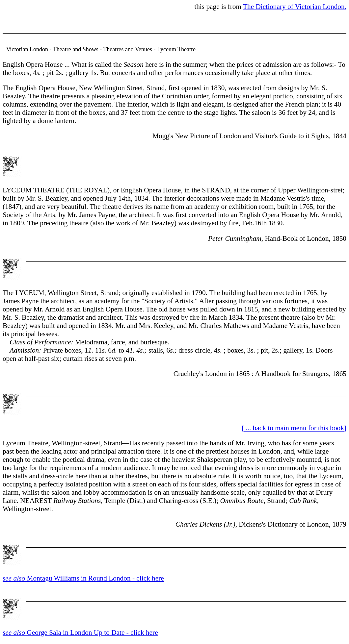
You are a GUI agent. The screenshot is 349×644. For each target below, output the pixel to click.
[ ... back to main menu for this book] (294, 428)
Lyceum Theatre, (26, 443)
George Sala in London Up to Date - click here (92, 632)
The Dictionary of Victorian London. (295, 7)
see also (15, 632)
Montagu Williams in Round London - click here (83, 578)
